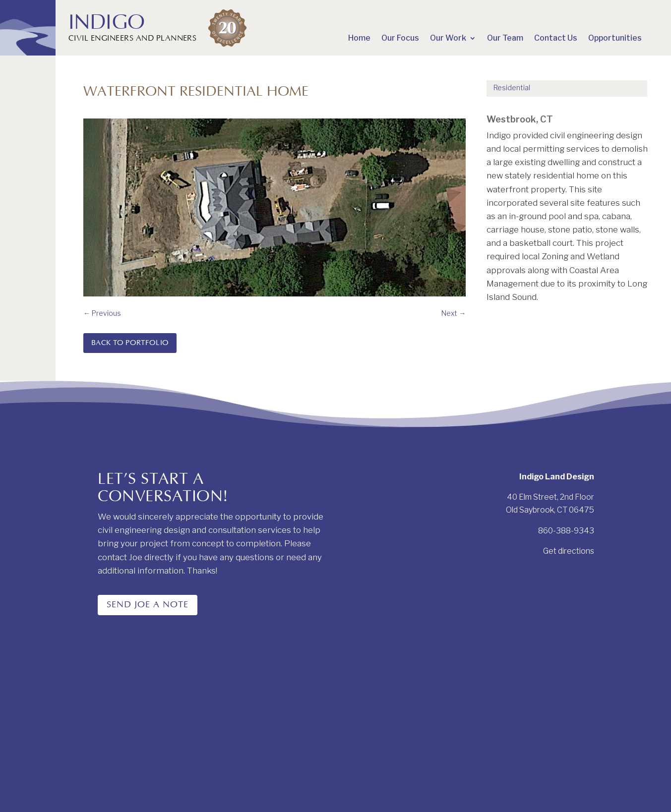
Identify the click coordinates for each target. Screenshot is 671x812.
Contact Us (556, 39)
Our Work (448, 39)
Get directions (569, 551)
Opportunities (615, 39)
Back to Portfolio (130, 343)
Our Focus (400, 39)
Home (359, 39)
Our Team (505, 39)
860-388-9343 (566, 531)
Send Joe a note (148, 605)
